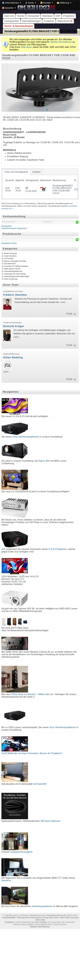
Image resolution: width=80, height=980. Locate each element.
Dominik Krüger (14, 326)
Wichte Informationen (61, 42)
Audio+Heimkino (10, 256)
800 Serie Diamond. (51, 821)
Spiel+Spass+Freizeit (12, 269)
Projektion (69, 16)
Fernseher (33, 16)
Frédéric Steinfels (15, 295)
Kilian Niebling (13, 357)
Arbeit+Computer (11, 253)
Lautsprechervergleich (21, 852)
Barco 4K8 (44, 461)
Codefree (49, 21)
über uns (9, 16)
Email (69, 314)
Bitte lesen (27, 47)
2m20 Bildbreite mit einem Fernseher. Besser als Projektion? (32, 753)
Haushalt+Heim (10, 264)
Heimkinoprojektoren (42, 906)
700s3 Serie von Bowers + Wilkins (28, 694)
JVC (4, 549)
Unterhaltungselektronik (13, 271)
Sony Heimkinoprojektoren (26, 437)
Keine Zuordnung (11, 279)
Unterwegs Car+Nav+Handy (15, 274)
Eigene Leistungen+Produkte (15, 261)
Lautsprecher (12, 21)
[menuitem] (12, 3)
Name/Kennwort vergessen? (14, 228)
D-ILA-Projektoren (58, 549)
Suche (21, 16)
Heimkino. (6, 880)
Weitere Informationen (40, 927)
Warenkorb (65, 21)
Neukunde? (7, 226)
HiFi (58, 16)
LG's (22, 579)
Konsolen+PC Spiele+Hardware (16, 266)
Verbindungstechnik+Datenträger (17, 276)
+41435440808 (8, 918)
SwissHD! (41, 784)
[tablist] (40, 184)
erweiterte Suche (9, 243)
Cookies (43, 922)
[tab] (16, 172)
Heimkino (47, 16)
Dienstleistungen (32, 21)
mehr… (64, 302)
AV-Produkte (9, 259)
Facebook (9, 922)
